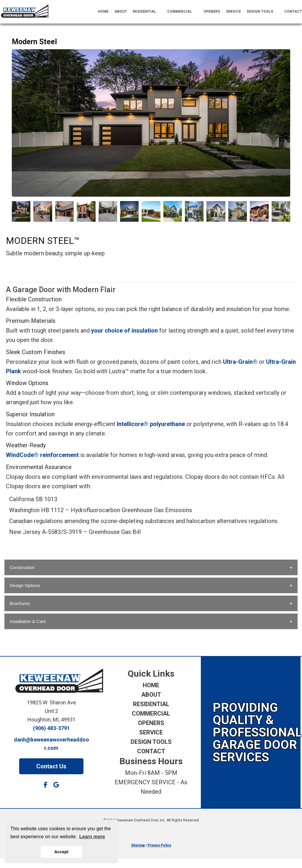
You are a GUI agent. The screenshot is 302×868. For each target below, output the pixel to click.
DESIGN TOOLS (263, 12)
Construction (22, 567)
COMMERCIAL (182, 12)
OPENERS (212, 11)
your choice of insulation (124, 331)
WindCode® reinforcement (42, 455)
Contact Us (51, 766)
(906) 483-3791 (51, 728)
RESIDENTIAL (147, 12)
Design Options (25, 585)
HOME (103, 11)
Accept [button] (61, 852)
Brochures (20, 603)
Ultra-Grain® (240, 362)
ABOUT (121, 11)
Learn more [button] (92, 837)
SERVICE (233, 11)
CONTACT (293, 11)
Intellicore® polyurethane (151, 424)
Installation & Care (28, 621)
